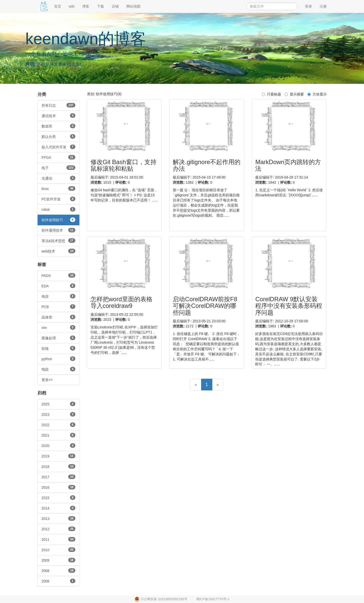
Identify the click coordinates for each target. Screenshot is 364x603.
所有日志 (58, 105)
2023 (58, 414)
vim (58, 327)
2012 (58, 529)
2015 (58, 498)
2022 (58, 425)
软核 (58, 348)
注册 (323, 6)
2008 (58, 570)
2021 (58, 435)
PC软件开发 (58, 199)
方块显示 (317, 94)
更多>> (47, 380)
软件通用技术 (58, 230)
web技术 (58, 251)
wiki (72, 6)
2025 (58, 404)
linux (58, 188)
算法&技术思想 (58, 241)
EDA (58, 286)
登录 (308, 6)
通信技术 (58, 116)
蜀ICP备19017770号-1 (213, 599)
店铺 (115, 6)
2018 (58, 466)
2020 (58, 446)
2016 (58, 487)
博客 (86, 6)
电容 (58, 296)
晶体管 (58, 317)
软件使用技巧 (58, 220)
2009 (58, 560)
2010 (58, 550)
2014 (58, 508)
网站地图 (133, 6)
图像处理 (58, 338)
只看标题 (271, 94)
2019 (58, 456)
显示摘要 (294, 94)
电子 (58, 168)
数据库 (58, 126)
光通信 (58, 178)
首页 (58, 6)
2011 (58, 539)
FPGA (58, 157)
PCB (58, 307)
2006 (58, 581)
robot (58, 209)
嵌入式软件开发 (58, 147)
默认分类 (58, 136)
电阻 (58, 369)
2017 (58, 477)
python (58, 359)
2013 (58, 518)
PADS (58, 275)
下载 (100, 6)
